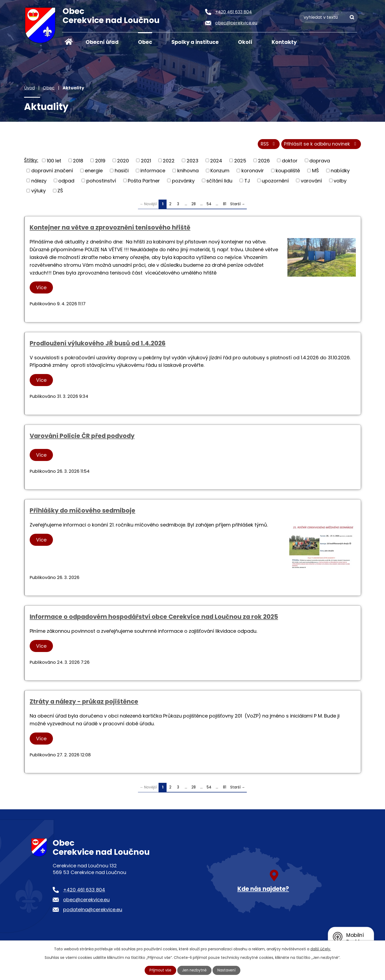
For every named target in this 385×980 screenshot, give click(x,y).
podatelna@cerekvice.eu (93, 911)
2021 (146, 162)
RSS (266, 145)
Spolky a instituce (195, 42)
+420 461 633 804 (84, 891)
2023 (192, 162)
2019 (100, 162)
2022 (169, 162)
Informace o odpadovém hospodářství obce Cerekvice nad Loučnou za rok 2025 (154, 618)
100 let (54, 162)
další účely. (321, 949)
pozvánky (183, 182)
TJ (247, 182)
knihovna (188, 172)
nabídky (340, 172)
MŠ (315, 172)
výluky (38, 192)
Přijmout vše (160, 970)
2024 (216, 162)
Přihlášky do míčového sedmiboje (82, 512)
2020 (123, 162)
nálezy (39, 182)
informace (153, 172)
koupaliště (288, 172)
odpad (66, 182)
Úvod (69, 42)
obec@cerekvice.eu (86, 901)
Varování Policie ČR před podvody (82, 437)
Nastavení (228, 970)
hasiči (122, 172)
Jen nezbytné (195, 970)
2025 (240, 162)
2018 (78, 162)
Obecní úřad (102, 42)
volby (340, 182)
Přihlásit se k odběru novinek (320, 145)
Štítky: (31, 161)
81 (225, 205)
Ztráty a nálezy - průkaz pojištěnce (84, 703)
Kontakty (284, 42)
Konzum (220, 172)
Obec (145, 42)
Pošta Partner (144, 182)
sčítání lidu (219, 182)
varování (311, 182)
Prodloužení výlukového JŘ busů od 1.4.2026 (98, 344)
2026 (264, 162)
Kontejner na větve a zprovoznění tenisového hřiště (110, 229)
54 (209, 205)
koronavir (253, 172)
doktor (290, 162)
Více (42, 289)
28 (194, 205)
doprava (320, 162)
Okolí (245, 42)
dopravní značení (52, 172)
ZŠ (60, 192)
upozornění (275, 182)
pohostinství (101, 182)
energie (94, 172)
